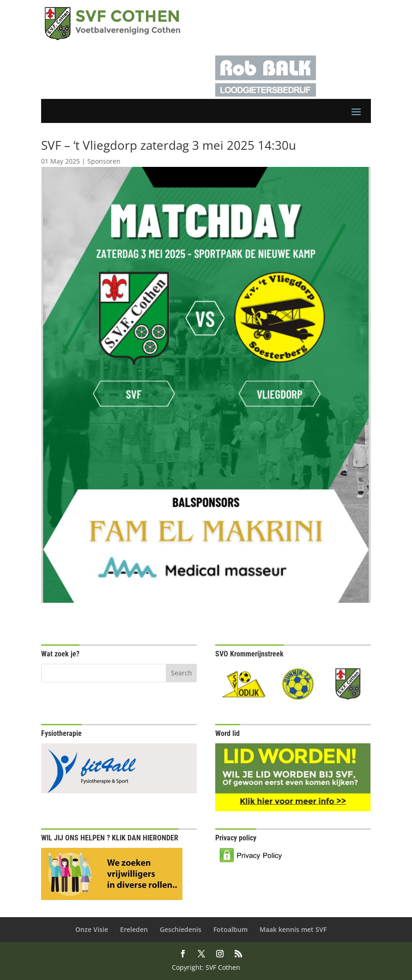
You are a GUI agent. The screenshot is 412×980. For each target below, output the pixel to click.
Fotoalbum (230, 929)
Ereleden (134, 929)
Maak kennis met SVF (293, 929)
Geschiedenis (181, 929)
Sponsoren (104, 161)
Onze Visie (92, 929)
